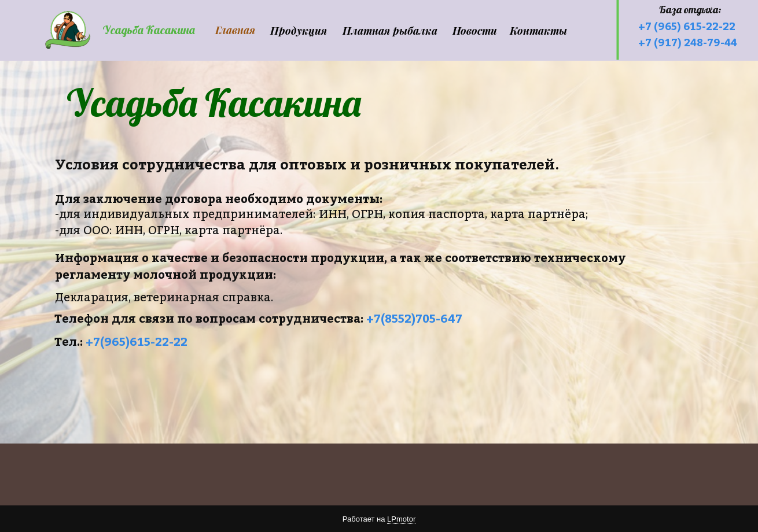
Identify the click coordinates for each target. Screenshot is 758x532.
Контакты (538, 31)
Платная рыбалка (390, 31)
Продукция (299, 31)
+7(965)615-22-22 (137, 342)
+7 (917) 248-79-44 (688, 43)
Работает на (379, 519)
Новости (475, 31)
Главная (235, 30)
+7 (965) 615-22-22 (687, 26)
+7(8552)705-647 (414, 319)
